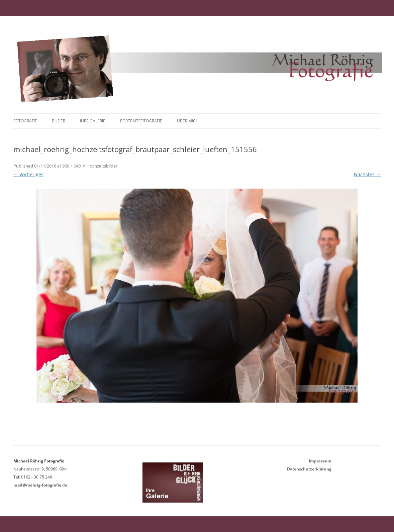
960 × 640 (71, 166)
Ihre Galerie (93, 121)
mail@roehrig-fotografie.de (40, 485)
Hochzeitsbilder (102, 166)
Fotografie (25, 121)
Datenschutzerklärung (309, 469)
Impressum (320, 461)
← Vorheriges (28, 174)
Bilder (59, 121)
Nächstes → (367, 174)
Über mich (188, 121)
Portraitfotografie (141, 121)
